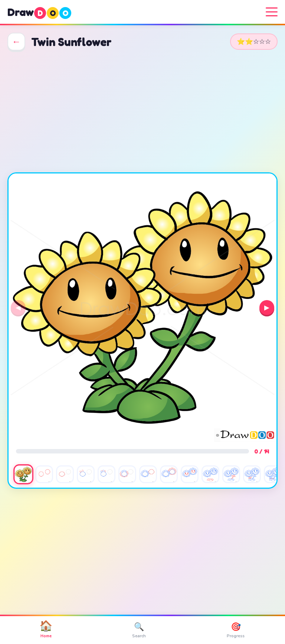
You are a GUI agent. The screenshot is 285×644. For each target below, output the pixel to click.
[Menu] (272, 12)
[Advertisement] (142, 111)
